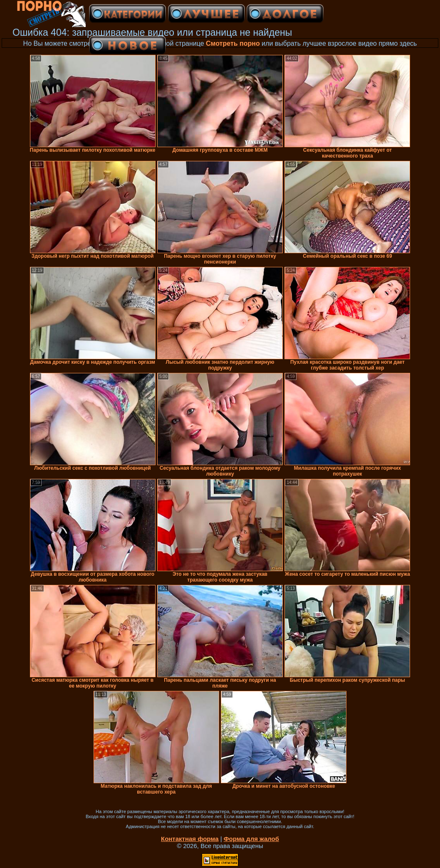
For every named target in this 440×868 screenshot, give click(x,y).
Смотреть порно (233, 43)
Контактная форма (190, 839)
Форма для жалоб (251, 839)
